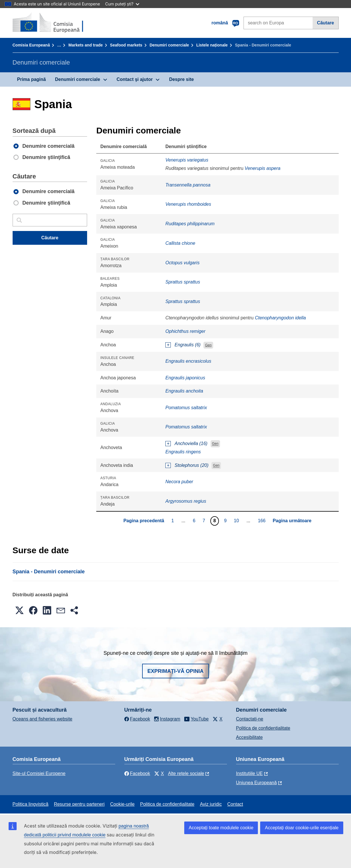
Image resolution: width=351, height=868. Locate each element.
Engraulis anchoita (184, 391)
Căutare (325, 23)
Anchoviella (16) (191, 443)
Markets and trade (86, 45)
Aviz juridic (211, 804)
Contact (235, 804)
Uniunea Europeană (256, 783)
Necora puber (179, 482)
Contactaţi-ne (250, 719)
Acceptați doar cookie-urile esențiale (302, 828)
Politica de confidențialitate (263, 728)
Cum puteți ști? (122, 4)
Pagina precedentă (144, 521)
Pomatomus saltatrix (186, 408)
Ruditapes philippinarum (190, 224)
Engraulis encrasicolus (188, 361)
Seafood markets (126, 45)
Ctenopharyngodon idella (280, 318)
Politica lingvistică (31, 804)
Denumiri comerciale (169, 45)
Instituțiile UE (249, 773)
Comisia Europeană (31, 45)
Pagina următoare (292, 521)
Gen (208, 345)
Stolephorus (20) (191, 465)
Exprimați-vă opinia (175, 671)
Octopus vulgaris (182, 263)
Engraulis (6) (188, 345)
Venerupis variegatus (187, 160)
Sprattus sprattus (183, 282)
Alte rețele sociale (186, 773)
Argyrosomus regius (186, 501)
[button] (19, 610)
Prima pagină (32, 79)
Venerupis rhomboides (188, 204)
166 (262, 521)
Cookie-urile (122, 804)
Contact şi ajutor (135, 79)
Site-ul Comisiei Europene (39, 773)
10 (237, 521)
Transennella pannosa (188, 185)
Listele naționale (212, 45)
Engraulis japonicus (185, 378)
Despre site (181, 79)
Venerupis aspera (263, 168)
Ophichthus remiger (185, 331)
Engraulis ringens (183, 452)
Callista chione (180, 243)
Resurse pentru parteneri (79, 804)
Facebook (137, 773)
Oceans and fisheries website (43, 719)
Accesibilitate (249, 737)
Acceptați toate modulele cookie (221, 828)
